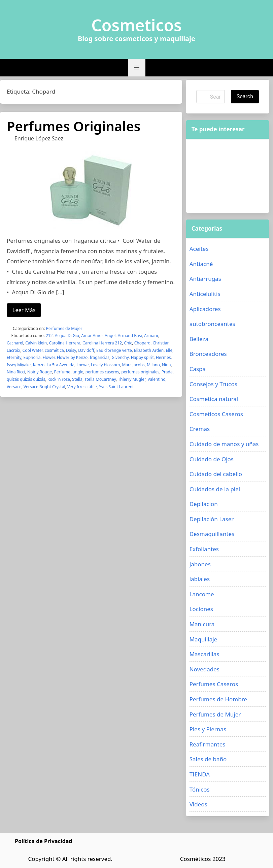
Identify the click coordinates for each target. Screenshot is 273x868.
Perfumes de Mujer (64, 328)
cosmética (54, 350)
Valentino (156, 379)
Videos (198, 804)
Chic (128, 343)
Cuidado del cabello (216, 474)
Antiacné (201, 264)
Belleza (199, 339)
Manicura (202, 624)
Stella (77, 379)
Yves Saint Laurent (116, 387)
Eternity (14, 357)
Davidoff (86, 350)
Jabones (200, 564)
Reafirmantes (208, 744)
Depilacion (204, 504)
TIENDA (200, 774)
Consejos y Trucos (213, 384)
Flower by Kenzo (72, 357)
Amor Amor (92, 336)
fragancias (100, 357)
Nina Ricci (16, 372)
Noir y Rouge (40, 372)
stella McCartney (100, 379)
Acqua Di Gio (67, 336)
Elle (169, 350)
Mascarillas (204, 654)
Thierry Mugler (132, 379)
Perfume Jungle (69, 372)
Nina (166, 365)
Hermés (163, 357)
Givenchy (120, 357)
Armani (151, 336)
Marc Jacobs (133, 365)
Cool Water (33, 350)
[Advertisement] (228, 176)
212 (49, 336)
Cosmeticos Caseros (216, 414)
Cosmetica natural (214, 399)
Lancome (202, 594)
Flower (49, 357)
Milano (153, 365)
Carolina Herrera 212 (102, 343)
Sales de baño (208, 759)
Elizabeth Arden (149, 350)
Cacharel (15, 343)
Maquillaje (203, 639)
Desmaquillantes (212, 534)
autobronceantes (212, 324)
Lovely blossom (105, 365)
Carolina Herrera (64, 343)
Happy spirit (142, 357)
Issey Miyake (19, 365)
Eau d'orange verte (114, 350)
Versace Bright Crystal (44, 387)
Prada (167, 372)
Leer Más (24, 310)
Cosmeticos (136, 25)
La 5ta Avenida (61, 365)
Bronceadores (208, 354)
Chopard (142, 343)
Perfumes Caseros (214, 684)
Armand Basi (130, 336)
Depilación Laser (212, 519)
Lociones (201, 609)
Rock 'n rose (59, 379)
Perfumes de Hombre (218, 699)
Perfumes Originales (74, 126)
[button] (137, 68)
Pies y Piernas (208, 729)
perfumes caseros (102, 372)
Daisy (71, 350)
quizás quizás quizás (26, 379)
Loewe (82, 365)
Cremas (200, 429)
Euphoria (32, 357)
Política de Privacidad (43, 841)
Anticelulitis (205, 294)
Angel (110, 336)
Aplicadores (205, 309)
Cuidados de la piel (215, 489)
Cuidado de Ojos (212, 459)
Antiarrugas (205, 279)
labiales (200, 579)
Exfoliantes (204, 549)
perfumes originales (140, 372)
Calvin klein (36, 343)
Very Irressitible (82, 387)
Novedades (204, 669)
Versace (14, 387)
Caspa (198, 369)
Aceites (199, 249)
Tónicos (200, 789)
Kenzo (39, 365)
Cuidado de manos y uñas (224, 444)
